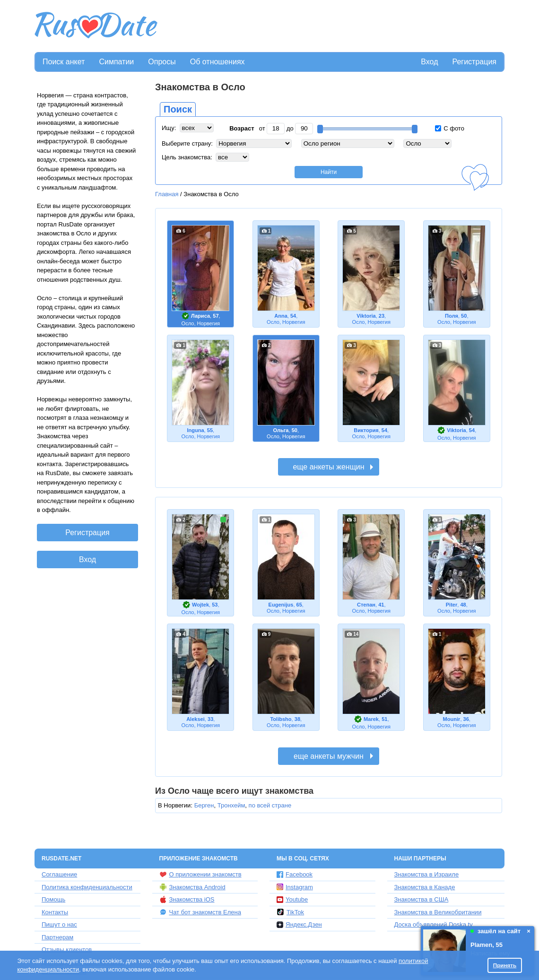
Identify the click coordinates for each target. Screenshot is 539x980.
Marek (371, 719)
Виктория (366, 430)
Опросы (162, 62)
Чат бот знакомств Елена (200, 912)
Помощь (53, 899)
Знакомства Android (192, 887)
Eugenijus (281, 605)
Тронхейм (231, 805)
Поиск (178, 109)
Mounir (452, 719)
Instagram (295, 887)
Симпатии (116, 62)
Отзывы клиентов (67, 950)
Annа (281, 316)
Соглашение (59, 874)
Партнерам (57, 937)
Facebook (295, 874)
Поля (452, 316)
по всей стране (270, 805)
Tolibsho (281, 719)
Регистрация (474, 62)
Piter (452, 605)
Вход (429, 62)
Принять (505, 965)
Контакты (55, 912)
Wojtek (200, 605)
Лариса (200, 316)
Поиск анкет (64, 62)
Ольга (281, 430)
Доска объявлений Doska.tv (434, 924)
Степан (366, 605)
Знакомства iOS (187, 900)
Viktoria (366, 316)
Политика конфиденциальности (87, 887)
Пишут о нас (59, 924)
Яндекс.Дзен (299, 924)
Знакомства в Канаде (425, 887)
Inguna (195, 430)
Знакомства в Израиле (427, 874)
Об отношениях (217, 62)
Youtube (292, 899)
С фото (450, 128)
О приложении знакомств (200, 875)
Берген (204, 805)
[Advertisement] (332, 26)
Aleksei (196, 719)
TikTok (290, 912)
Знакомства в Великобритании (438, 912)
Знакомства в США (422, 899)
